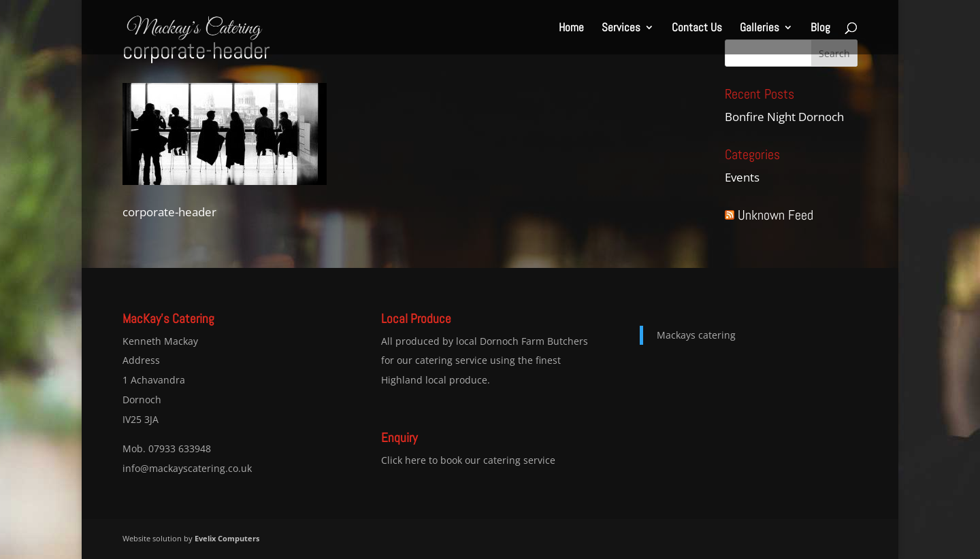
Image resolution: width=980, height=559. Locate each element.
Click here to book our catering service (468, 460)
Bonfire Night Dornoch (784, 117)
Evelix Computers (227, 538)
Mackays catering (696, 335)
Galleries (759, 29)
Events (742, 177)
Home (571, 29)
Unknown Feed (775, 215)
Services (621, 29)
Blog (820, 29)
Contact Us (697, 29)
